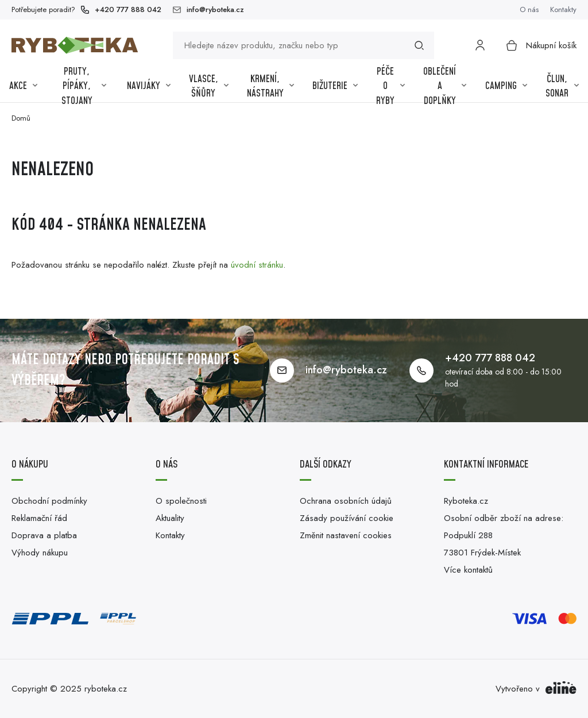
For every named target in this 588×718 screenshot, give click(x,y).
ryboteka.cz (106, 689)
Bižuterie (335, 86)
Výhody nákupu (40, 553)
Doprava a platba (44, 535)
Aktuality (170, 518)
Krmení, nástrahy (270, 87)
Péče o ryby (390, 87)
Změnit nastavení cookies (346, 535)
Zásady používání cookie (347, 518)
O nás (529, 9)
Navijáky (149, 86)
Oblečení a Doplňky (445, 87)
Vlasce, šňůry (209, 87)
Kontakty (563, 9)
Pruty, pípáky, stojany (84, 87)
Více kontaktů (468, 570)
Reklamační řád (39, 518)
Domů (21, 118)
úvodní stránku (257, 265)
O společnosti (181, 501)
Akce (23, 86)
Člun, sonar (562, 87)
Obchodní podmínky (49, 501)
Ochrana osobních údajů (346, 501)
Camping (506, 86)
